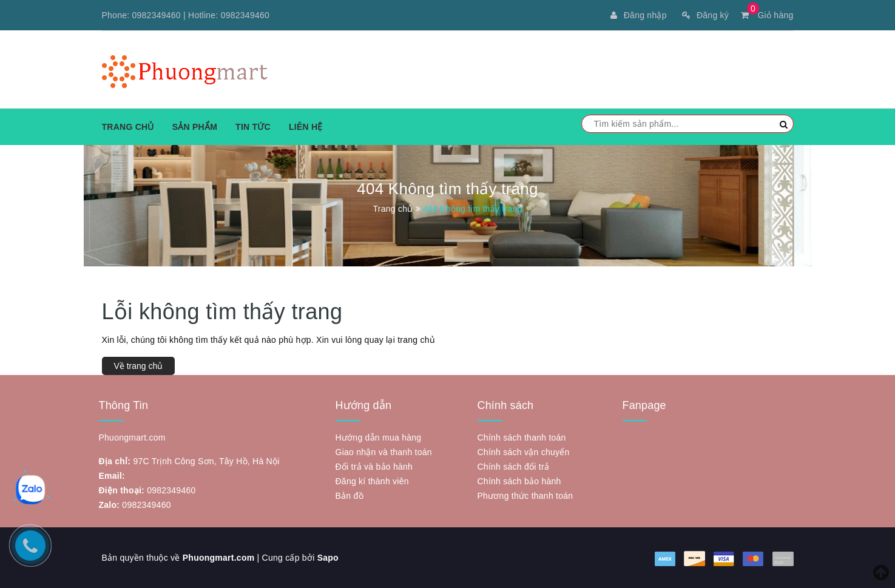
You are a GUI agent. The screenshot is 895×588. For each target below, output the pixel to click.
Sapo (328, 558)
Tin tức (253, 127)
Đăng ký (705, 15)
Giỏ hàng (767, 15)
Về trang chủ (139, 366)
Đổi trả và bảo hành (374, 467)
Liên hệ (306, 127)
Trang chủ (128, 127)
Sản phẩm (195, 127)
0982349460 (157, 15)
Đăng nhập (638, 15)
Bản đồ (350, 496)
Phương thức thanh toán (525, 496)
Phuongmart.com (219, 558)
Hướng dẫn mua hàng (379, 438)
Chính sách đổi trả (514, 467)
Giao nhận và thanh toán (384, 452)
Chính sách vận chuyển (524, 452)
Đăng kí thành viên (372, 481)
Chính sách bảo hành (519, 481)
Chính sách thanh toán (522, 438)
